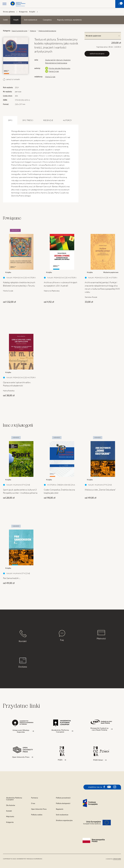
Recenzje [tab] (48, 120)
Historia (33, 31)
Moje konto (10, 817)
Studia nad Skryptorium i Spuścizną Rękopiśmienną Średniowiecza (58, 61)
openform (117, 859)
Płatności (101, 635)
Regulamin (60, 809)
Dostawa (23, 663)
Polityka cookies (37, 815)
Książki (32, 12)
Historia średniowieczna (47, 31)
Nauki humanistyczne (19, 31)
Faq (62, 636)
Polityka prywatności (63, 798)
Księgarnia (23, 12)
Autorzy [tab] (67, 120)
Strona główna (9, 12)
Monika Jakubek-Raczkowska (59, 68)
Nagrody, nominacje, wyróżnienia (69, 20)
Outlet (5, 20)
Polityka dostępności (63, 803)
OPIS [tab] (10, 120)
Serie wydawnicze (31, 20)
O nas (33, 803)
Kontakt (23, 636)
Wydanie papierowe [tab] (103, 36)
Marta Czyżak (54, 71)
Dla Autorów (11, 805)
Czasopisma (47, 20)
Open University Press (39, 809)
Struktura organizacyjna (64, 820)
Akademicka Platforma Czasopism (14, 799)
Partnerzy (35, 798)
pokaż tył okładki (12, 79)
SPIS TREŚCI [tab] (28, 120)
